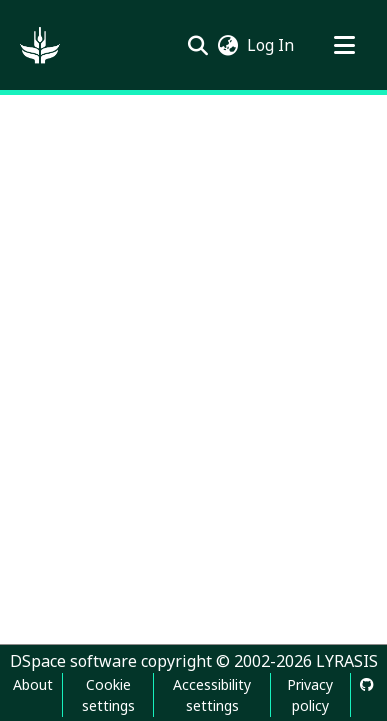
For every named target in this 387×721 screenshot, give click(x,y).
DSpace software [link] (73, 661)
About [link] (33, 684)
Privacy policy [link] (310, 695)
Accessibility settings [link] (212, 695)
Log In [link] (271, 45)
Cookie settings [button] (108, 695)
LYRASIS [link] (347, 661)
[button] (40, 45)
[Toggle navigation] (344, 45)
